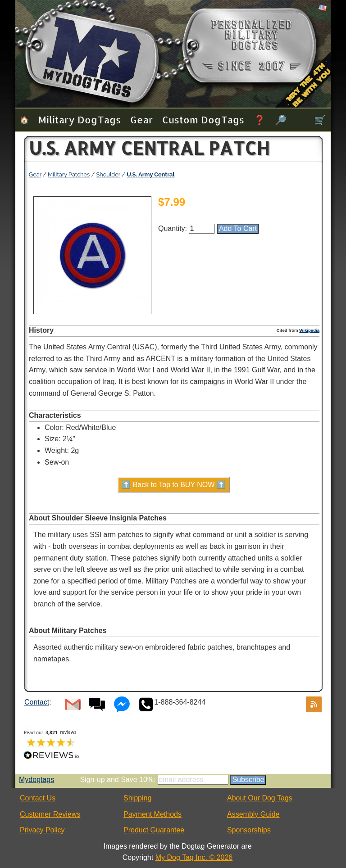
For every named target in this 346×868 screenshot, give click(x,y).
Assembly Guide (253, 814)
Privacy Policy (42, 830)
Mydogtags (36, 780)
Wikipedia (309, 330)
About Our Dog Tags (260, 798)
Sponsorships (249, 830)
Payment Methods (153, 814)
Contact (37, 702)
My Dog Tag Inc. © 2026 (194, 857)
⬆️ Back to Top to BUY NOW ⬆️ (174, 485)
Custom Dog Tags (203, 120)
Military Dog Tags (80, 120)
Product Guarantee (154, 830)
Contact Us (38, 798)
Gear (141, 120)
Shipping (137, 798)
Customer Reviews (50, 814)
